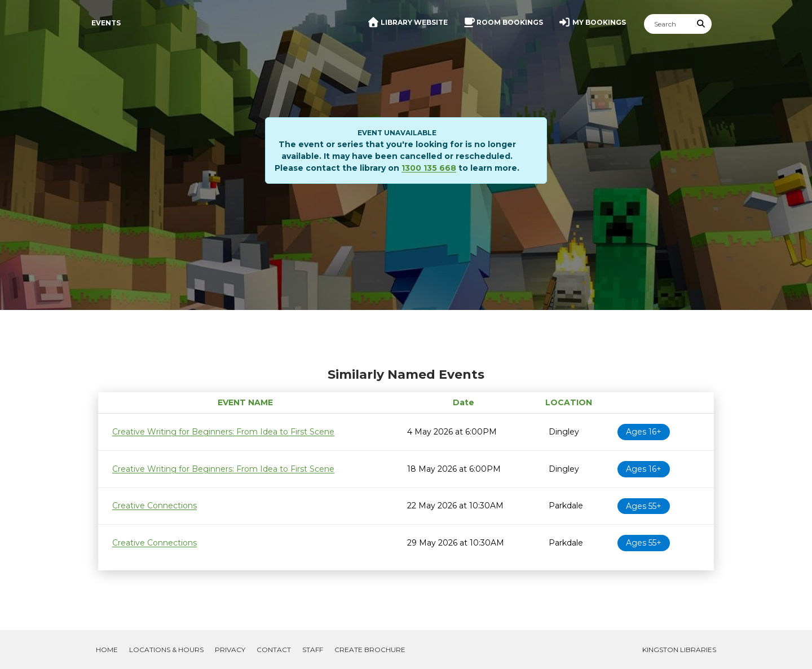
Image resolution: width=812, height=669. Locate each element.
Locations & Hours (166, 650)
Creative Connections (155, 506)
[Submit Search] (701, 24)
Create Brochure (370, 650)
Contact (274, 650)
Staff (313, 650)
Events (106, 23)
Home (107, 650)
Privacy (230, 650)
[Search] (668, 24)
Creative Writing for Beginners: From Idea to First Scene (223, 432)
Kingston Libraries (679, 650)
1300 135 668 (429, 168)
